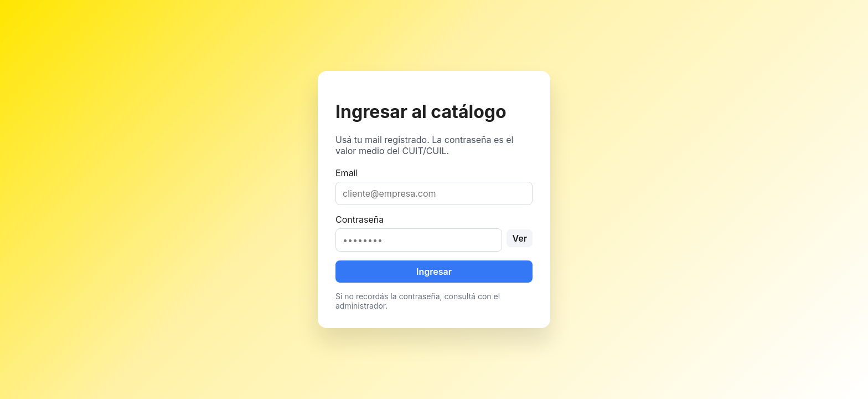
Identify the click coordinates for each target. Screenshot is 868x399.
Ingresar (434, 272)
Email (434, 186)
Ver (520, 238)
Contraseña (434, 233)
